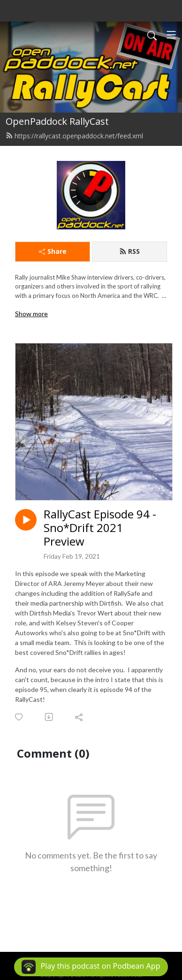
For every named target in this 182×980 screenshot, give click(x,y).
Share (53, 251)
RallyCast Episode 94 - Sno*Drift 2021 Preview (100, 528)
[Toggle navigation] (171, 35)
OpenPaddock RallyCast (57, 121)
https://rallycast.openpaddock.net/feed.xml (74, 136)
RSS (129, 251)
